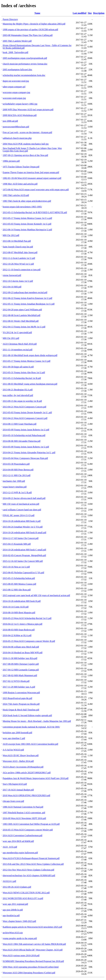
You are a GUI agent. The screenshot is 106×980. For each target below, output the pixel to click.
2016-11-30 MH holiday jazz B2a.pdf (20, 658)
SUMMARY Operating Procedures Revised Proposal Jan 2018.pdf (33, 961)
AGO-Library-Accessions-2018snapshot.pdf (23, 767)
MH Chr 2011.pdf (11, 338)
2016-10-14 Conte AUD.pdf (16, 607)
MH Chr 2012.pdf (11, 235)
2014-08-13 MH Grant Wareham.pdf (20, 424)
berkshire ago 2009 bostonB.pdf (17, 733)
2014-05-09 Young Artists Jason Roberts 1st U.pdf (26, 447)
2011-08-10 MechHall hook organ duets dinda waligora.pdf (30, 355)
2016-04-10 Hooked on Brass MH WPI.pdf (23, 653)
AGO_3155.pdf (10, 847)
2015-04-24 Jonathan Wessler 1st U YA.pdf (23, 527)
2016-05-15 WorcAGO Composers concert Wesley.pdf (28, 830)
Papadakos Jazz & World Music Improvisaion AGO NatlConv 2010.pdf (36, 778)
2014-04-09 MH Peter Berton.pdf (18, 470)
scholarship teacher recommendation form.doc (24, 75)
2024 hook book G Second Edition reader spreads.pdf (27, 715)
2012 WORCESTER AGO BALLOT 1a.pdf (23, 898)
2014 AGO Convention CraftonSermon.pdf (23, 835)
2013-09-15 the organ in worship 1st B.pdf (22, 401)
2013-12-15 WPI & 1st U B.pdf (17, 493)
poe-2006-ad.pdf (10, 121)
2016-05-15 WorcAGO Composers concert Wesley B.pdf (29, 641)
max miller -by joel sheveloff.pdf (18, 395)
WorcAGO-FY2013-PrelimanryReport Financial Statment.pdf (31, 858)
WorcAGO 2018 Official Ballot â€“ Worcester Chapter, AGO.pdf (33, 950)
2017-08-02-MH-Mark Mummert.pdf (20, 675)
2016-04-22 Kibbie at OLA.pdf (17, 635)
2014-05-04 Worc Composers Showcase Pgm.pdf (25, 458)
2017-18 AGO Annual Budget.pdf (18, 790)
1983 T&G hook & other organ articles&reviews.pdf (27, 201)
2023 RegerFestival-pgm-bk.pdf (17, 698)
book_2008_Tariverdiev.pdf (15, 52)
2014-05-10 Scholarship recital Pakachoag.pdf (24, 435)
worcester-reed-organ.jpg (14, 98)
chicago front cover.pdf (13, 801)
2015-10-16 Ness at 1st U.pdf (16, 567)
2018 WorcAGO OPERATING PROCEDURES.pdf (26, 795)
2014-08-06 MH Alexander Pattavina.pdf (22, 441)
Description (99, 13)
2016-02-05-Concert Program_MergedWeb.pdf (24, 555)
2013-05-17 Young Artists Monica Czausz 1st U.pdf (27, 361)
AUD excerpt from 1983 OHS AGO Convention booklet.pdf (30, 744)
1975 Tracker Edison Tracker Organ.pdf (21, 167)
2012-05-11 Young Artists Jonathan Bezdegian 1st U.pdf (29, 304)
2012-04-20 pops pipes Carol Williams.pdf (22, 310)
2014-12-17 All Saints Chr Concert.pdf (21, 538)
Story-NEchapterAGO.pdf (15, 784)
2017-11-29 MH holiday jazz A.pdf (19, 687)
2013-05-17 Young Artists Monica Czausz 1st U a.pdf (27, 218)
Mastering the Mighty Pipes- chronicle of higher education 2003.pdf (34, 24)
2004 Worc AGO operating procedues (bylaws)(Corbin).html (31, 967)
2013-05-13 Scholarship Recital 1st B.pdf (22, 378)
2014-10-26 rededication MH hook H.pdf (22, 601)
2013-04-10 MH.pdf (12, 287)
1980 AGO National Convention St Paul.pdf (23, 807)
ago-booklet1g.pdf (11, 915)
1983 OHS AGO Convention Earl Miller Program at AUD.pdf (31, 824)
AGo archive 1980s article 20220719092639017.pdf (27, 773)
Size (90, 13)
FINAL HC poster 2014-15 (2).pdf (19, 515)
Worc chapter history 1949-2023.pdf (19, 921)
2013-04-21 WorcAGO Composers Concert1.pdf (25, 418)
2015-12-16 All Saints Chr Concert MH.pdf (23, 561)
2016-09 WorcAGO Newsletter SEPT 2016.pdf (24, 818)
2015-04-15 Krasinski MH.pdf (17, 544)
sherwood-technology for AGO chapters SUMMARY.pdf (29, 875)
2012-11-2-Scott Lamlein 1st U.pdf (19, 258)
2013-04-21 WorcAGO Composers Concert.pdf (24, 407)
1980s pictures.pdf (11, 161)
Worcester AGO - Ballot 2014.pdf (18, 761)
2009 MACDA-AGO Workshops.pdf (20, 115)
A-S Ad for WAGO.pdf (13, 750)
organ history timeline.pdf (15, 487)
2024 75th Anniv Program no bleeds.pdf (21, 704)
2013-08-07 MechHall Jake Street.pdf (20, 252)
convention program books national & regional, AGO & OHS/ (31, 727)
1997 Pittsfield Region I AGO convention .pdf (24, 813)
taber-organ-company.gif (14, 87)
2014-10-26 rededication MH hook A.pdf (22, 521)
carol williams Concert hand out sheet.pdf (22, 510)
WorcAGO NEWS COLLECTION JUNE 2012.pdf (26, 893)
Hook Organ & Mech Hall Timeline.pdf (21, 710)
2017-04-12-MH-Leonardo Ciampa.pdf (21, 670)
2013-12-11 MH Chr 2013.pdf (17, 475)
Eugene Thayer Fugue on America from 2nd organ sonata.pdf (31, 172)
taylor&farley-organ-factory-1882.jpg (20, 104)
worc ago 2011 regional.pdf (15, 904)
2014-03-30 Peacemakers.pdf (16, 464)
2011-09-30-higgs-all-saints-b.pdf (18, 367)
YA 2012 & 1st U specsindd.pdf (17, 332)
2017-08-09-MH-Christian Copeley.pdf (21, 664)
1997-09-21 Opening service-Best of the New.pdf (25, 155)
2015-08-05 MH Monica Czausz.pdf (19, 584)
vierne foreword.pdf (12, 275)
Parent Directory (10, 19)
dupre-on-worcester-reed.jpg (16, 81)
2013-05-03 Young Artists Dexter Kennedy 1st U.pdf (27, 224)
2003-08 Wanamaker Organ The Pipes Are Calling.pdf (28, 35)
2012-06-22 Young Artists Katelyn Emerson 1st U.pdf (27, 298)
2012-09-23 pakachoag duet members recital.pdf (25, 292)
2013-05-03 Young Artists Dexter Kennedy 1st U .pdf (27, 412)
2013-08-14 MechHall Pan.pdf (17, 241)
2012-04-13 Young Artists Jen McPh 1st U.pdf (24, 327)
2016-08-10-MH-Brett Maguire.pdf (19, 613)
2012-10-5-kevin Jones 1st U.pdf (18, 281)
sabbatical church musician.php (17, 138)
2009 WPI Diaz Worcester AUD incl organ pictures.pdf (28, 110)
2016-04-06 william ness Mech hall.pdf (21, 647)
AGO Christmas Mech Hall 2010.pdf (20, 344)
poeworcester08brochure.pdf (16, 127)
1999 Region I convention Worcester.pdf (21, 693)
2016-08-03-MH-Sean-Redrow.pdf (19, 630)
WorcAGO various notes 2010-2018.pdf (21, 955)
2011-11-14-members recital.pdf (18, 350)
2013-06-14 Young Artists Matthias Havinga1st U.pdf (27, 230)
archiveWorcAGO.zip (13, 933)
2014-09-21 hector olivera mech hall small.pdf (24, 498)
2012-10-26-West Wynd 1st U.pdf (18, 264)
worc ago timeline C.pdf (14, 738)
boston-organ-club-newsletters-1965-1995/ (22, 207)
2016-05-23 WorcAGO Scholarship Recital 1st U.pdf (27, 618)
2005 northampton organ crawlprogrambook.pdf (25, 58)
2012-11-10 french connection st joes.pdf (22, 270)
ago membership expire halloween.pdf (20, 853)
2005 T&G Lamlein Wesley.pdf (17, 41)
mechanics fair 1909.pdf (14, 481)
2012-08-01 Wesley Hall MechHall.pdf (21, 321)
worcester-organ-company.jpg (16, 92)
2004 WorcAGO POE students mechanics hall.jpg (26, 144)
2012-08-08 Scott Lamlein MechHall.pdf (22, 315)
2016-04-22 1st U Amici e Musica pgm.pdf (23, 624)
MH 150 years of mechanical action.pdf (21, 504)
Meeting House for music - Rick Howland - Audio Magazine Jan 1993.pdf (37, 721)
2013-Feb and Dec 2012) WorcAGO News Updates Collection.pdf (33, 864)
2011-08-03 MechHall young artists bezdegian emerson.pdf (30, 384)
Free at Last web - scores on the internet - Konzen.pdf (27, 132)
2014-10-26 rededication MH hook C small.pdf (24, 550)
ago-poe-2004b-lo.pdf (13, 910)
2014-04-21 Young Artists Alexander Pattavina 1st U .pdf (29, 452)
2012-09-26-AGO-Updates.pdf (17, 887)
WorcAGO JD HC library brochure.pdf (21, 755)
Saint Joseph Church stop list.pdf (18, 247)
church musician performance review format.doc (25, 64)
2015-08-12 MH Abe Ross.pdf (17, 590)
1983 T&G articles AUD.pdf (16, 195)
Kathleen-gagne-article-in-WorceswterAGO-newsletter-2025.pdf (32, 927)
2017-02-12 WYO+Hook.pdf (16, 681)
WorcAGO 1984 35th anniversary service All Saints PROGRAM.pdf (34, 944)
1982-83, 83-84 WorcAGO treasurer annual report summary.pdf (32, 178)
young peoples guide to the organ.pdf (20, 938)
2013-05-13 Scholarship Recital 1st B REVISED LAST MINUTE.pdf (35, 212)
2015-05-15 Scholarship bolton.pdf (19, 578)
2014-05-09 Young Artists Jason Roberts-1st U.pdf (26, 430)
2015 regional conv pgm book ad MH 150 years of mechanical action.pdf (36, 595)
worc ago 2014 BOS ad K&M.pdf (18, 841)
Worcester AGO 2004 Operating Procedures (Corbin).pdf (29, 973)
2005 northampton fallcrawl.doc (17, 70)
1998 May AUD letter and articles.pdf (20, 184)
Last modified (80, 13)
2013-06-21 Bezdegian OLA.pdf (18, 390)
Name (37, 13)
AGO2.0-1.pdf (9, 881)
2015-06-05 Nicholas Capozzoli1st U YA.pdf (23, 573)
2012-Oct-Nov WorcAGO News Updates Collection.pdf (28, 870)
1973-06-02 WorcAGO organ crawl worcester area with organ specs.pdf (36, 190)
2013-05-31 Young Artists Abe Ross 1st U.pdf (24, 372)
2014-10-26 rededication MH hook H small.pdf (24, 533)
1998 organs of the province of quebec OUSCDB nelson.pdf (30, 30)
